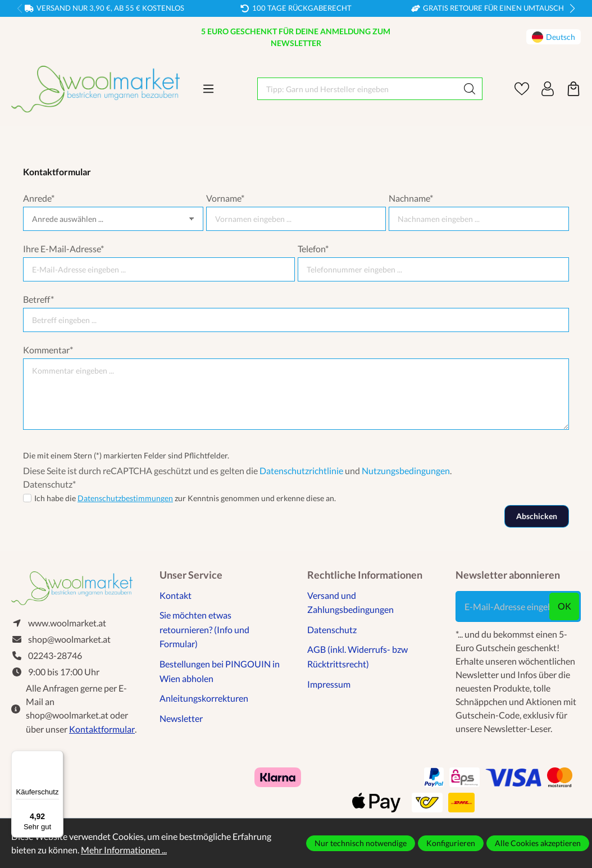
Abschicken (537, 516)
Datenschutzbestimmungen (125, 498)
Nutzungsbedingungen (406, 471)
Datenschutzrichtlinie (301, 471)
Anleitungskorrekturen (204, 698)
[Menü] (208, 89)
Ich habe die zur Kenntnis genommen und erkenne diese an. (185, 498)
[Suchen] (470, 89)
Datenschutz (332, 630)
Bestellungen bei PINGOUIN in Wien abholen (220, 671)
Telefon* (313, 249)
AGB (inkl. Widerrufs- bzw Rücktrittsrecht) (358, 656)
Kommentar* (48, 350)
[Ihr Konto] (548, 89)
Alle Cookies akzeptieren (538, 843)
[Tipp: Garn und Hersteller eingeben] (358, 89)
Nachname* (411, 198)
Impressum (329, 684)
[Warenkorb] (573, 89)
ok (564, 606)
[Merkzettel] (522, 89)
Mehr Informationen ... (124, 850)
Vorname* (225, 198)
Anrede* (39, 198)
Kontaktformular (102, 731)
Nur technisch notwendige (361, 843)
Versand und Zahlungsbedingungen (350, 603)
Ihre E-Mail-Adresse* (63, 249)
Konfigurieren (451, 843)
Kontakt (176, 595)
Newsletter (181, 718)
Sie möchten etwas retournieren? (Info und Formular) (204, 629)
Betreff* (38, 299)
